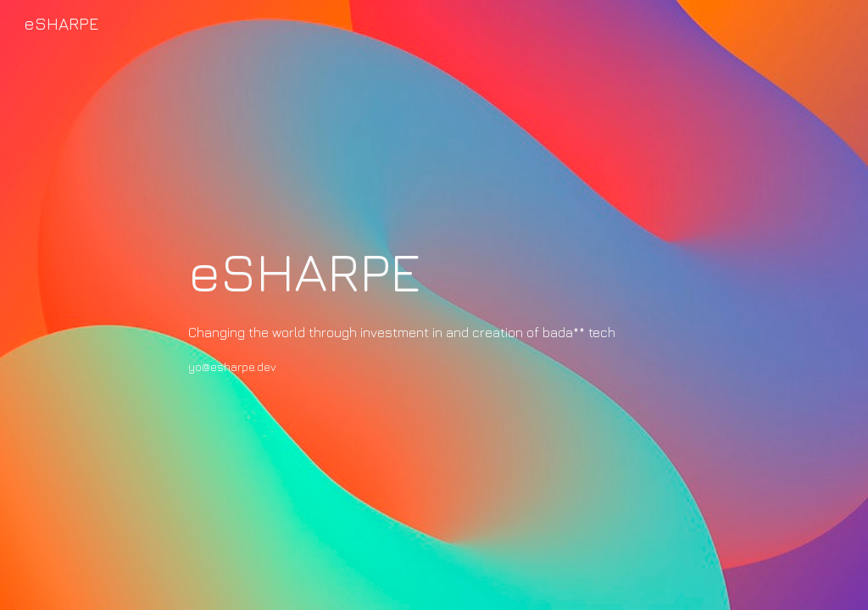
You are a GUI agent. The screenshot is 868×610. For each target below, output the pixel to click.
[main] (434, 305)
